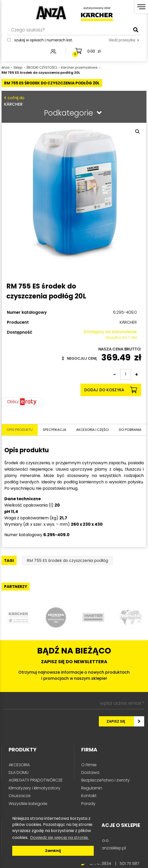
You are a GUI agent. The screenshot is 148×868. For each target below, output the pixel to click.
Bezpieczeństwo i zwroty (105, 780)
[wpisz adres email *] (74, 703)
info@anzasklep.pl (108, 848)
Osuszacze (20, 796)
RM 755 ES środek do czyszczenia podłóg (67, 561)
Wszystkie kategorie (28, 804)
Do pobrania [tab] (130, 430)
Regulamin (92, 788)
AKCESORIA (19, 765)
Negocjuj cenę (79, 358)
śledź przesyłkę (124, 40)
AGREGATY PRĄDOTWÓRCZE (36, 780)
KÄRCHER (73, 101)
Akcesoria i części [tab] (92, 430)
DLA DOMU (19, 772)
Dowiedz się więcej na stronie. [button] (59, 838)
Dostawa (90, 772)
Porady (88, 804)
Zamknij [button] (53, 851)
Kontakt (89, 796)
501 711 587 (129, 864)
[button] (138, 132)
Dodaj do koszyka (111, 390)
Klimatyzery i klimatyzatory (35, 788)
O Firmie (89, 765)
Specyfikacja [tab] (55, 430)
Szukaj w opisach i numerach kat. (44, 40)
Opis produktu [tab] (20, 430)
